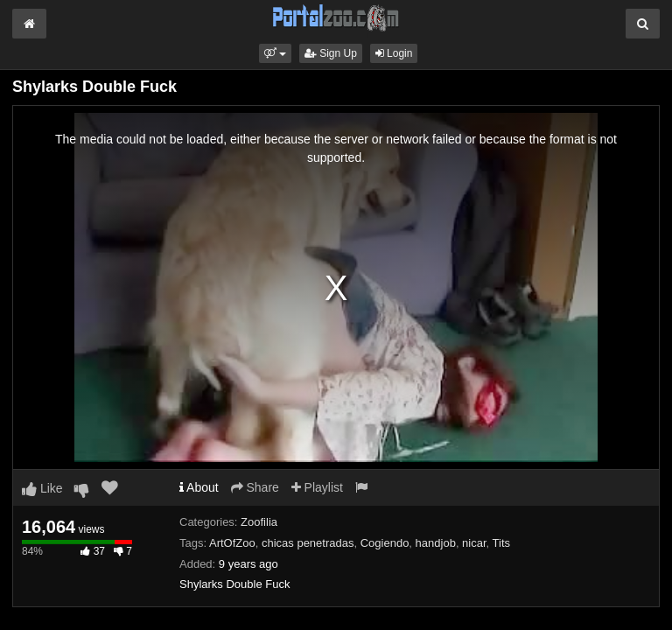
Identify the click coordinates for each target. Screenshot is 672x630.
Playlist (317, 487)
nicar (474, 543)
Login (394, 53)
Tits (501, 543)
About (199, 487)
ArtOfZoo (232, 543)
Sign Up (331, 53)
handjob (436, 543)
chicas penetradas (308, 543)
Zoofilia (259, 522)
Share (255, 487)
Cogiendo (385, 543)
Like (42, 488)
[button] (275, 53)
